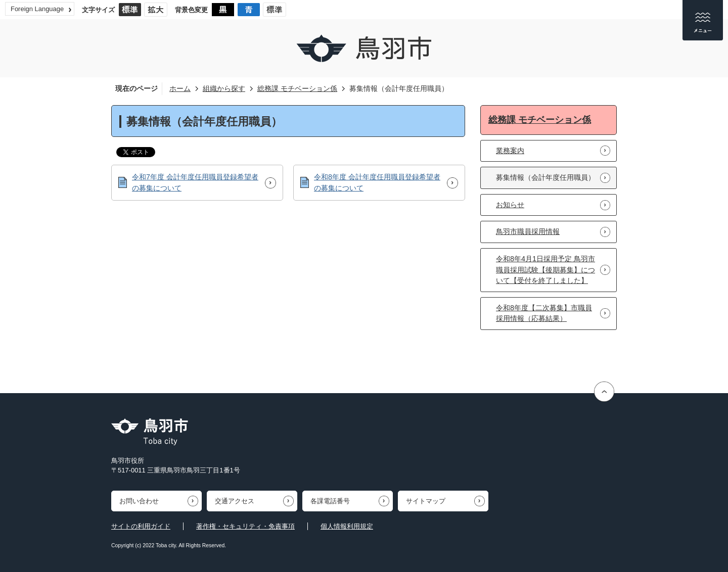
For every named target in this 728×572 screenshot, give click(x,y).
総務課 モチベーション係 (297, 88)
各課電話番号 (330, 501)
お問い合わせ (139, 501)
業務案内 (510, 151)
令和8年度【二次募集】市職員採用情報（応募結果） (544, 313)
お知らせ (510, 205)
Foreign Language (37, 9)
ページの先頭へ (605, 392)
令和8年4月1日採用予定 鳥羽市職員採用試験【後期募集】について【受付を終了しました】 (545, 270)
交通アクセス (235, 501)
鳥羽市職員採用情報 (528, 231)
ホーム (180, 88)
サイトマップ (426, 501)
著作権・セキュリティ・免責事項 (245, 526)
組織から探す (224, 88)
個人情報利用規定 (347, 526)
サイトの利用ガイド (141, 526)
